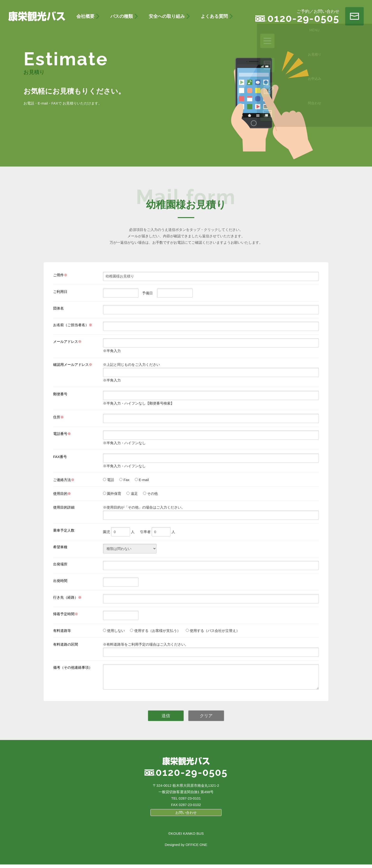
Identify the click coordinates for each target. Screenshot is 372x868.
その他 (152, 494)
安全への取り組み (167, 16)
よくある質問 (214, 16)
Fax (126, 480)
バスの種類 (122, 16)
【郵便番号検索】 (160, 403)
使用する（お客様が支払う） (157, 631)
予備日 (146, 293)
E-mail (143, 480)
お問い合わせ (186, 816)
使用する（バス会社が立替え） (214, 631)
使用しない (115, 631)
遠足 (134, 494)
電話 (110, 480)
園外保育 (114, 494)
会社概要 (85, 16)
